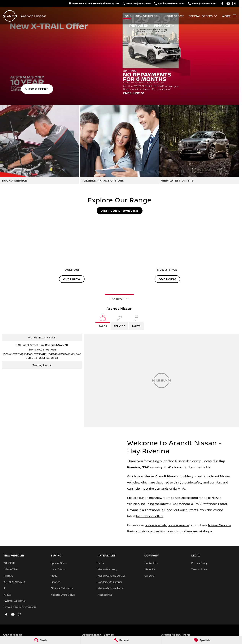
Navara (133, 510)
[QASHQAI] (72, 250)
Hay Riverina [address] (120, 299)
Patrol (222, 504)
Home (127, 16)
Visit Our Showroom (120, 211)
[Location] (103, 322)
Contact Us (151, 563)
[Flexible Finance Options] (119, 145)
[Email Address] (42, 356)
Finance (55, 582)
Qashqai (184, 504)
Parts (101, 563)
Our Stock (175, 16)
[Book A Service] (40, 145)
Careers (149, 576)
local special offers (150, 516)
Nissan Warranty (107, 569)
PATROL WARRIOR (15, 601)
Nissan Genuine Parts (110, 588)
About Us (150, 569)
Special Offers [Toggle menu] (203, 16)
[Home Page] (10, 16)
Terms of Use (199, 569)
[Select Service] (119, 322)
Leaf (148, 510)
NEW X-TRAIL (11, 569)
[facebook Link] (222, 4)
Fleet (54, 576)
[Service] (121, 640)
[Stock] (40, 640)
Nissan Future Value (63, 595)
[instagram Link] (234, 4)
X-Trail (196, 504)
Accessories (105, 595)
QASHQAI (9, 563)
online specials (156, 525)
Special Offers (59, 563)
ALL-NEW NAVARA (15, 582)
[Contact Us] (94, 4)
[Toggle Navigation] (229, 16)
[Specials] (202, 640)
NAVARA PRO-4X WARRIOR (20, 607)
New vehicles (207, 510)
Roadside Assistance (110, 582)
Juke (173, 504)
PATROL (9, 576)
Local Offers (58, 569)
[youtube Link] (228, 4)
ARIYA (7, 595)
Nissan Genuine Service (112, 576)
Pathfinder (209, 504)
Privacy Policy (199, 563)
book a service (178, 525)
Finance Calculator (62, 588)
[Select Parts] (136, 322)
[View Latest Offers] (199, 145)
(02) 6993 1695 (47, 349)
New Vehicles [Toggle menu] (149, 16)
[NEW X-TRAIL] (167, 250)
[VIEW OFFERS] (37, 89)
